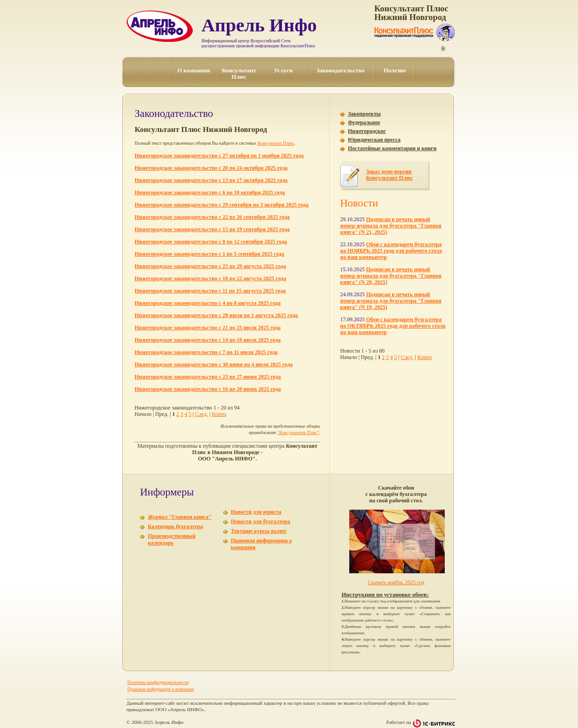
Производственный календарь (172, 539)
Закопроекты (364, 114)
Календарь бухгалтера (175, 526)
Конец (219, 414)
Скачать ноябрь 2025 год (396, 582)
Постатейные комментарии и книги (392, 148)
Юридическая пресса (374, 140)
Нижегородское (367, 131)
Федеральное (364, 122)
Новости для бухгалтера (261, 521)
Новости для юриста (256, 512)
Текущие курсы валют (259, 531)
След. (201, 414)
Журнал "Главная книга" (180, 517)
